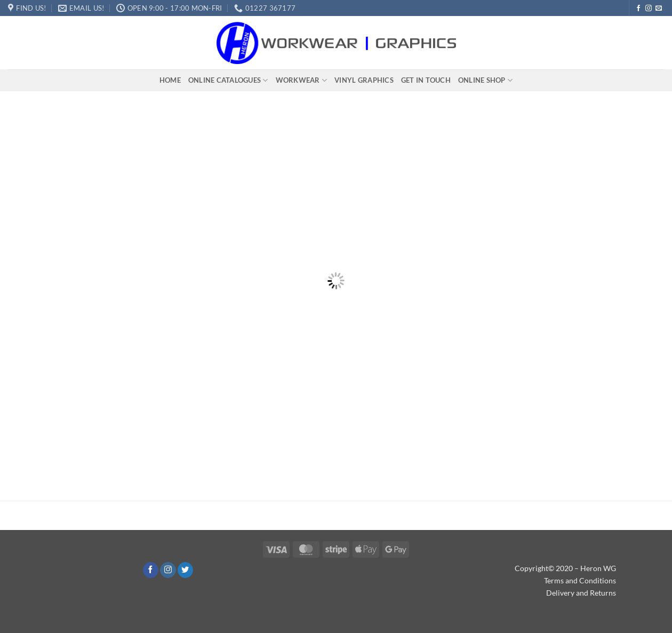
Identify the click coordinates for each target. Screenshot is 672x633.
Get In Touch (426, 80)
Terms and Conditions (580, 580)
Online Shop (485, 80)
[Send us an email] (659, 9)
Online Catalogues (228, 80)
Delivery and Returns (581, 593)
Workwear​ (302, 80)
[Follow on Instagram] (649, 9)
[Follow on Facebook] (638, 9)
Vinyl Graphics (364, 80)
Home (170, 80)
